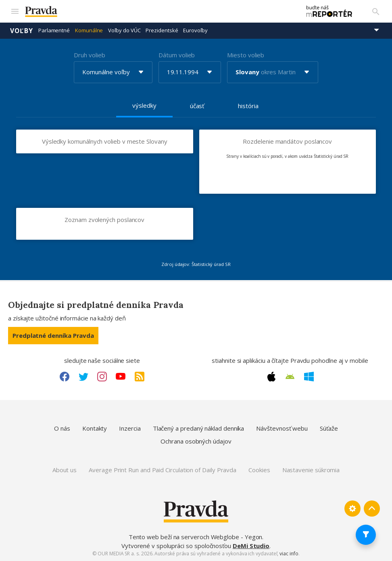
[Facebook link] (65, 376)
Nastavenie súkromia (311, 470)
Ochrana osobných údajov (196, 441)
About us (65, 470)
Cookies (259, 470)
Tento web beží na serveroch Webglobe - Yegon (196, 537)
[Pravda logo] (159, 12)
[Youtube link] (121, 376)
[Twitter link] (83, 376)
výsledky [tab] (144, 105)
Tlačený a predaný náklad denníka (199, 428)
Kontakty (95, 428)
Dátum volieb (177, 54)
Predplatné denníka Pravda (53, 335)
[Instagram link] (102, 376)
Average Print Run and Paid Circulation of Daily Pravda (163, 470)
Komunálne (89, 30)
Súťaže (329, 428)
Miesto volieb (246, 54)
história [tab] (248, 105)
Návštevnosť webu (282, 428)
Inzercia (130, 428)
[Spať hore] (372, 509)
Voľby (22, 30)
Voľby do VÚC (124, 30)
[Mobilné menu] (15, 11)
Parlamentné (54, 30)
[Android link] (290, 376)
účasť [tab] (197, 105)
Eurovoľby (195, 30)
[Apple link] (271, 376)
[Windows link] (309, 376)
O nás (62, 428)
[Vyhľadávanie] (376, 11)
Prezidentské (162, 30)
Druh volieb (89, 54)
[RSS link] (140, 376)
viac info (289, 554)
